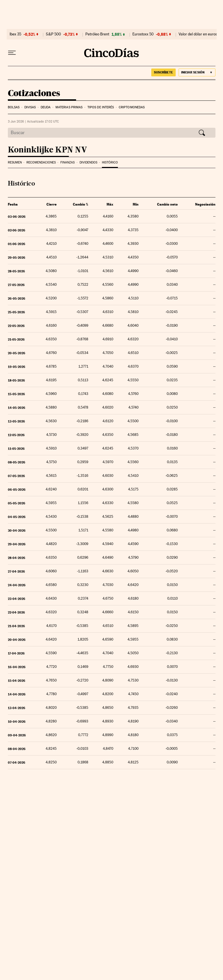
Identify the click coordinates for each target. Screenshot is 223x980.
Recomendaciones (41, 162)
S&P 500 (53, 34)
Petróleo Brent (97, 34)
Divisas (30, 107)
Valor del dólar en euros (198, 34)
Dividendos (88, 162)
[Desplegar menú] (12, 53)
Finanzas (68, 162)
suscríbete (163, 72)
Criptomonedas (132, 107)
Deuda (46, 107)
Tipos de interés (101, 107)
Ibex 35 (15, 34)
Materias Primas (69, 107)
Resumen (15, 162)
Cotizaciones (34, 93)
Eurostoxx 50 (143, 34)
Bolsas (14, 107)
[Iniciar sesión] (197, 72)
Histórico (110, 162)
